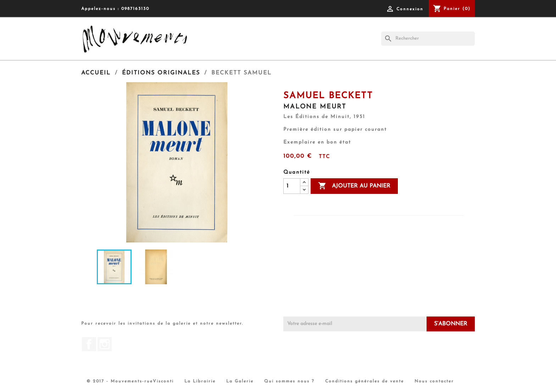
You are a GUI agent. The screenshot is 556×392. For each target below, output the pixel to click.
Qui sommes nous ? (289, 381)
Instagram (105, 344)
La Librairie (200, 381)
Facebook (89, 344)
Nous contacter (434, 381)
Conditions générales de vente (365, 381)
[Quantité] (292, 186)
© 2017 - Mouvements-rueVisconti (130, 381)
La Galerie (240, 381)
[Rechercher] (428, 39)
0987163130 (135, 9)
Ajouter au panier (354, 186)
